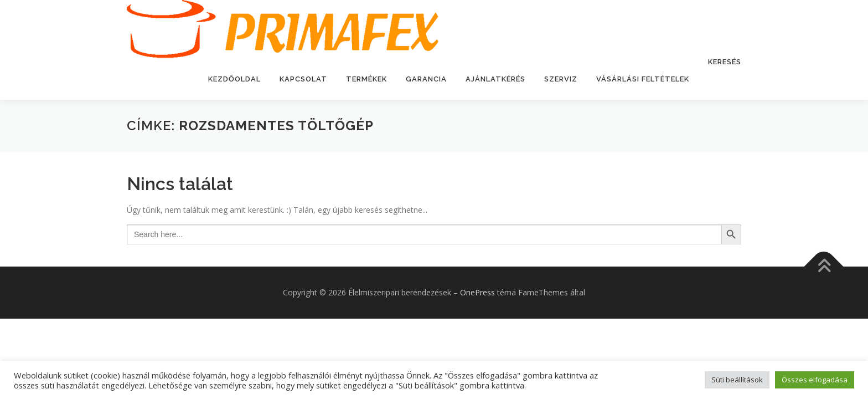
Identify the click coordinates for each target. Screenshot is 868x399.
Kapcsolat (303, 79)
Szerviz (561, 79)
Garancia (426, 79)
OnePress (477, 292)
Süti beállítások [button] (737, 380)
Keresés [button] (725, 62)
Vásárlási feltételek (643, 79)
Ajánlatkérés (495, 79)
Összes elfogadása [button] (815, 380)
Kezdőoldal (234, 79)
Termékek (366, 79)
